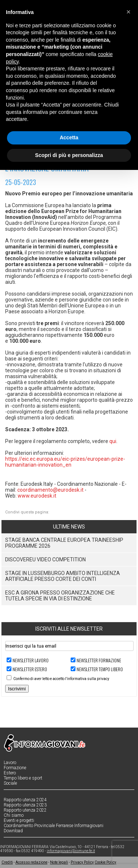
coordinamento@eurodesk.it (50, 490)
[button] (128, 12)
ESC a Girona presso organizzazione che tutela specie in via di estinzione (60, 596)
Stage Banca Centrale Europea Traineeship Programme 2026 (64, 543)
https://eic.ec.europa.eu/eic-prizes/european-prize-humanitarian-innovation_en (65, 462)
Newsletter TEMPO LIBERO (100, 669)
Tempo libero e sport (23, 778)
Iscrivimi (17, 689)
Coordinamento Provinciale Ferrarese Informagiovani (54, 826)
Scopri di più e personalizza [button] (69, 155)
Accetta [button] (69, 137)
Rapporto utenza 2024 (25, 800)
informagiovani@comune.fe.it (71, 851)
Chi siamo (14, 815)
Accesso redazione (31, 862)
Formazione (15, 768)
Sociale (10, 783)
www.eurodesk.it (37, 496)
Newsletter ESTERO (30, 669)
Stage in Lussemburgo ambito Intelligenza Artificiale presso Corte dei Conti (63, 576)
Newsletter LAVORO (31, 660)
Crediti (7, 862)
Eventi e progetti (19, 820)
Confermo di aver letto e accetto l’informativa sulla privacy (61, 679)
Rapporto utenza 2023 (25, 805)
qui (113, 441)
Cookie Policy (105, 862)
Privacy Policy (82, 862)
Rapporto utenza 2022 (25, 810)
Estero (10, 773)
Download (13, 831)
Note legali (59, 862)
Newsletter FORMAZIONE (99, 660)
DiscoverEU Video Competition (45, 560)
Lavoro (10, 763)
